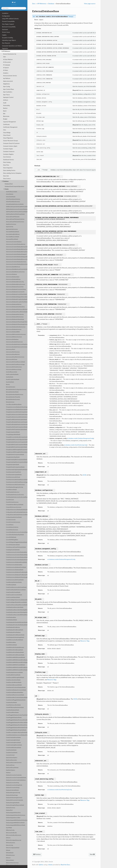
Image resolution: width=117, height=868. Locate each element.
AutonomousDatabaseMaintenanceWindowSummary (17, 309)
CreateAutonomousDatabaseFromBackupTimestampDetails (17, 575)
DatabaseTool (9, 810)
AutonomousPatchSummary (13, 352)
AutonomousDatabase (11, 274)
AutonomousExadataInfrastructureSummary (17, 347)
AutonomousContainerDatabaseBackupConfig (17, 249)
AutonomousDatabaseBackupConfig (15, 282)
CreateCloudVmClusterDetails (13, 592)
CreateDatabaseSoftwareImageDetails (15, 637)
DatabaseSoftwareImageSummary (14, 798)
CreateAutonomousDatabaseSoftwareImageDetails (17, 577)
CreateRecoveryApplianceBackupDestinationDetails (17, 733)
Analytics (6, 73)
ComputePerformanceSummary (14, 507)
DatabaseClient (9, 184)
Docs (34, 4)
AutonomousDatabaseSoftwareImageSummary (17, 324)
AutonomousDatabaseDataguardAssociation (17, 297)
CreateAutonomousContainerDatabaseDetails (17, 557)
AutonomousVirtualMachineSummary (15, 357)
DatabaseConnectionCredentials (14, 775)
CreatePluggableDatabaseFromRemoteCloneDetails (17, 725)
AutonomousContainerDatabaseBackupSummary (17, 252)
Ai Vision (6, 70)
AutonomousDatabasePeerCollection (15, 314)
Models (6, 189)
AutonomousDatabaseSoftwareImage (15, 319)
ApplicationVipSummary (12, 229)
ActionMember (10, 194)
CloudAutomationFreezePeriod (13, 472)
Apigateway (6, 84)
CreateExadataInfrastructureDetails (14, 673)
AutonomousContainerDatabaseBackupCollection (17, 247)
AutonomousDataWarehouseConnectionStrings (17, 269)
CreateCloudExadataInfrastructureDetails (16, 590)
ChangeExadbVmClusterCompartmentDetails (17, 445)
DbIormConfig (9, 845)
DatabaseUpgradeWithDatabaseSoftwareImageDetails (17, 820)
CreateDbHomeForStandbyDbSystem (15, 647)
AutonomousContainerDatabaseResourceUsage (17, 259)
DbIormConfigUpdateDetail (13, 848)
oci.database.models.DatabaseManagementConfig (61, 559)
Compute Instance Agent (10, 146)
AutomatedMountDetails (12, 239)
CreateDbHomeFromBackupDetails (14, 650)
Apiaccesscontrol (8, 81)
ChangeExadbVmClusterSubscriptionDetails (16, 447)
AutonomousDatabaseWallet (13, 332)
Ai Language (7, 65)
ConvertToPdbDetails (11, 537)
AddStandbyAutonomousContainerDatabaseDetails (17, 209)
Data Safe (6, 176)
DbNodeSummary (10, 855)
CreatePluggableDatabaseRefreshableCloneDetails (17, 728)
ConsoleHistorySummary (12, 530)
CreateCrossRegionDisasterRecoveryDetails (16, 602)
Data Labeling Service (9, 170)
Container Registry (8, 154)
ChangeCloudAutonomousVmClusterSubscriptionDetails (17, 417)
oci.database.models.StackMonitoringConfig (60, 790)
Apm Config (7, 87)
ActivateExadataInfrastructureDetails (15, 204)
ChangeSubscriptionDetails (13, 465)
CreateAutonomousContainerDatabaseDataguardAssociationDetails (17, 555)
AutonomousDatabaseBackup (13, 279)
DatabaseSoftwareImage (12, 795)
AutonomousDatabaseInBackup (14, 304)
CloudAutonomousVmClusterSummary (15, 485)
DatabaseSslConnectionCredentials (14, 800)
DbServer (8, 858)
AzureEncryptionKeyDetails (13, 379)
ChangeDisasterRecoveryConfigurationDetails (17, 440)
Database (5, 181)
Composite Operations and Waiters (12, 46)
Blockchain (6, 116)
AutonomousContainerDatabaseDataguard (16, 254)
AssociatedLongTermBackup (13, 234)
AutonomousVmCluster (12, 359)
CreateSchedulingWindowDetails (14, 745)
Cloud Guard (7, 135)
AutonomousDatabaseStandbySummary (16, 327)
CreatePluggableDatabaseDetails (14, 718)
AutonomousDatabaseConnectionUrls (15, 292)
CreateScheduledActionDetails (13, 738)
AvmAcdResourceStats (12, 372)
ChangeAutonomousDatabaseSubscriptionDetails (17, 410)
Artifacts (6, 100)
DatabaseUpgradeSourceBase (13, 818)
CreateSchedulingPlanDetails (13, 740)
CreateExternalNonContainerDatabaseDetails (17, 698)
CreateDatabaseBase (11, 617)
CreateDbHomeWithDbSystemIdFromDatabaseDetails (17, 662)
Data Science (7, 179)
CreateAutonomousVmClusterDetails (15, 580)
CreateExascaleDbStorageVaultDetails (15, 678)
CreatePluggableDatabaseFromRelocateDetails (17, 723)
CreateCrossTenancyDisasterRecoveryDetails (17, 605)
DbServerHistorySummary (12, 863)
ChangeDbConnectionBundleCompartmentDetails (17, 437)
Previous (37, 854)
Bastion (5, 108)
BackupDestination (11, 387)
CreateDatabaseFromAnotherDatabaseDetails (17, 625)
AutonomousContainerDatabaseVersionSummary (17, 264)
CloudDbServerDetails (11, 490)
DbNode (8, 850)
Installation (5, 13)
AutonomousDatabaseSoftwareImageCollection (17, 322)
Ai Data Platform (8, 60)
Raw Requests (6, 43)
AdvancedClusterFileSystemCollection (15, 219)
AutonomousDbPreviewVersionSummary (16, 334)
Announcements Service (10, 76)
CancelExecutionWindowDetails (14, 405)
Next (92, 854)
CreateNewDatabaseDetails (13, 710)
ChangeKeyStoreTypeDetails (13, 457)
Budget (5, 119)
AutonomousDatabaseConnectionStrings (16, 289)
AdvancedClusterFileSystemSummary (15, 222)
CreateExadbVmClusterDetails (13, 675)
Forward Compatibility (8, 21)
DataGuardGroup (10, 765)
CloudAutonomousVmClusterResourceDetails (17, 480)
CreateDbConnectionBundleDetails (15, 640)
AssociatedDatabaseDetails (13, 232)
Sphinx (41, 865)
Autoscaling (6, 105)
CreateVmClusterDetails (12, 753)
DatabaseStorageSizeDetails (13, 803)
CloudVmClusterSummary (12, 502)
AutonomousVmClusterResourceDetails (15, 362)
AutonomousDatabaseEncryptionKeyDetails (17, 299)
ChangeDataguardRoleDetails (13, 435)
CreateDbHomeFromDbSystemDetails (15, 655)
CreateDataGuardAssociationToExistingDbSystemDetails (17, 610)
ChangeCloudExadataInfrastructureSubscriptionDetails (17, 425)
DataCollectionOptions (12, 758)
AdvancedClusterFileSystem (13, 217)
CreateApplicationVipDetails (13, 550)
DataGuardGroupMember (12, 768)
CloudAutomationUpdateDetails (14, 475)
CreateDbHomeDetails (11, 645)
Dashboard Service (9, 160)
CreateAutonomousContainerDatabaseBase (16, 552)
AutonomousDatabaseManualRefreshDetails (17, 312)
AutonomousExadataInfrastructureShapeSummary (17, 344)
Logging (4, 35)
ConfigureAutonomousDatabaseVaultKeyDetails (17, 510)
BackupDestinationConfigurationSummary (16, 390)
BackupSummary (10, 402)
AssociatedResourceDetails (13, 237)
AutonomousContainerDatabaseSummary (16, 262)
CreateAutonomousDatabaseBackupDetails (16, 562)
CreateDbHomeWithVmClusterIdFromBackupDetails (17, 667)
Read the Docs (65, 865)
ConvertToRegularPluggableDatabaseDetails (17, 542)
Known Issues (6, 32)
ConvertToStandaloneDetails (13, 545)
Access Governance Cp (10, 54)
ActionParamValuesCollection (13, 199)
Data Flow (6, 165)
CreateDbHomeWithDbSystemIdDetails (15, 657)
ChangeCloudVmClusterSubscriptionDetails (16, 430)
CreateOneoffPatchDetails (12, 713)
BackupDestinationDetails (12, 392)
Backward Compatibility (9, 27)
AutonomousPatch (11, 349)
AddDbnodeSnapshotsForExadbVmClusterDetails (17, 207)
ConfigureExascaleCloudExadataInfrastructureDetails (17, 512)
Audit (5, 103)
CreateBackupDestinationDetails (14, 582)
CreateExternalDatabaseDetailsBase (15, 693)
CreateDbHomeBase (11, 642)
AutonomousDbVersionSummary (14, 337)
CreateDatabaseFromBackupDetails (15, 630)
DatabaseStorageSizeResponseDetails (15, 805)
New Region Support (8, 24)
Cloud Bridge (7, 133)
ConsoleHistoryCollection (12, 527)
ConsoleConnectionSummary (13, 522)
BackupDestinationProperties (13, 397)
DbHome (8, 838)
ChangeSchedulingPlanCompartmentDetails (17, 460)
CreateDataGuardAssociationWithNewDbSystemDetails (17, 615)
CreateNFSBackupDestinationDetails (15, 708)
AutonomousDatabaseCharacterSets (15, 287)
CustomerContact (10, 755)
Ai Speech (6, 68)
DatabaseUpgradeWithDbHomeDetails (15, 823)
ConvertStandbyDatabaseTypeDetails (15, 535)
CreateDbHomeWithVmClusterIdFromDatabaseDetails (17, 670)
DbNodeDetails (10, 853)
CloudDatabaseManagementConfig (14, 487)
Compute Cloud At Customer (11, 143)
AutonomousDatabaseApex (13, 277)
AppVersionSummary (11, 224)
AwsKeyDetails (10, 377)
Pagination (5, 48)
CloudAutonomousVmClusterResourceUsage (17, 482)
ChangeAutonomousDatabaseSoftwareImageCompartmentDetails (17, 407)
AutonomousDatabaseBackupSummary (16, 284)
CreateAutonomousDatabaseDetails (15, 570)
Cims (5, 130)
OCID (85, 475)
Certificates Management (10, 127)
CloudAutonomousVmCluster (13, 477)
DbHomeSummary (11, 843)
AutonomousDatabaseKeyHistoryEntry (15, 307)
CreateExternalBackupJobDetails (14, 685)
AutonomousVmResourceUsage (14, 370)
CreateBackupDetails (11, 585)
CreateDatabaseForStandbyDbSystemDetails (17, 622)
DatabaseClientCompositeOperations (14, 187)
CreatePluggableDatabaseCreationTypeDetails (17, 715)
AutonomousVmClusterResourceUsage (15, 365)
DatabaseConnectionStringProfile (14, 785)
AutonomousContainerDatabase (14, 242)
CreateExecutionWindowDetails (14, 682)
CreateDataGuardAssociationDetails (15, 607)
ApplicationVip (10, 227)
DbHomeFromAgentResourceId (14, 840)
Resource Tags (85, 641)
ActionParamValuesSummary (13, 202)
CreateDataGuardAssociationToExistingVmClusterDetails (17, 612)
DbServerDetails (10, 860)
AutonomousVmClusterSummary (14, 367)
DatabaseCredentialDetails (12, 790)
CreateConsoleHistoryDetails (13, 597)
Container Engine (8, 149)
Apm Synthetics (8, 92)
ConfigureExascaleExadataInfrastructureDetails (17, 515)
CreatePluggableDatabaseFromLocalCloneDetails (17, 720)
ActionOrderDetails (11, 197)
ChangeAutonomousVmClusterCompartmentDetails (17, 412)
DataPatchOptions (11, 770)
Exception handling (7, 38)
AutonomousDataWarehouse (13, 267)
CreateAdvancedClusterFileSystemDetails (16, 547)
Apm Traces (6, 95)
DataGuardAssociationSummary (14, 763)
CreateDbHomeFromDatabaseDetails (15, 652)
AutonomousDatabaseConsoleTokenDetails (16, 294)
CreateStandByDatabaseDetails (14, 748)
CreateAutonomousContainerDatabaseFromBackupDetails (17, 560)
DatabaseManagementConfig (13, 793)
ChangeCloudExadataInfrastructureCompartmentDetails (17, 422)
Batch (5, 111)
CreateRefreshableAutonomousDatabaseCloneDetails (17, 735)
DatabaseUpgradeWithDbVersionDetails (16, 825)
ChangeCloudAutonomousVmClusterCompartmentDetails (17, 415)
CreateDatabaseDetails (11, 620)
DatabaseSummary (11, 808)
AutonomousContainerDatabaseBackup (16, 244)
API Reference (5, 51)
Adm (5, 57)
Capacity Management (10, 122)
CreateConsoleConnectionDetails (14, 595)
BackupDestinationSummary (13, 400)
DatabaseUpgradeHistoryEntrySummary (16, 815)
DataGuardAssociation (11, 760)
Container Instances (9, 152)
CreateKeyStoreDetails (11, 703)
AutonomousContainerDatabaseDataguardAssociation (17, 257)
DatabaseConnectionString (13, 783)
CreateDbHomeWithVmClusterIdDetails (15, 665)
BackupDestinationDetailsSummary (15, 395)
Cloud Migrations (8, 138)
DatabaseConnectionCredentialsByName (16, 780)
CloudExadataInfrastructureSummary (15, 495)
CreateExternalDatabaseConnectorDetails (16, 690)
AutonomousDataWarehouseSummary (15, 272)
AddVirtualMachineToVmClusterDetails (15, 214)
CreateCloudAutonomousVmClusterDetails (16, 587)
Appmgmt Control (8, 97)
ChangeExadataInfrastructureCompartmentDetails (17, 442)
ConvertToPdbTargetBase (12, 540)
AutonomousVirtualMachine (13, 354)
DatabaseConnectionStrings (13, 788)
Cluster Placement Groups (11, 141)
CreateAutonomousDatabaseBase (14, 565)
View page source (90, 4)
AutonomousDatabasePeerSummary (15, 317)
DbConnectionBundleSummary (14, 835)
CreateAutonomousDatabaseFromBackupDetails (17, 572)
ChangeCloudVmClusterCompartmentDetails (17, 427)
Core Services (7, 157)
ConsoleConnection (11, 520)
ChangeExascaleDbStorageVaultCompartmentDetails (17, 450)
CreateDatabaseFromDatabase (13, 632)
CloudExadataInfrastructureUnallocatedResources (17, 497)
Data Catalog (7, 162)
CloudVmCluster (10, 500)
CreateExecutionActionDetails (13, 680)
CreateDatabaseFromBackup (13, 627)
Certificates (6, 124)
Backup (8, 385)
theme (50, 865)
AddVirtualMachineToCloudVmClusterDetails (17, 212)
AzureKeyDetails (10, 382)
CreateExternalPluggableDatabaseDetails (16, 700)
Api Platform (7, 78)
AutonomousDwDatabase (12, 339)
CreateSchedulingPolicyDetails (13, 743)
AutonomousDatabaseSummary (14, 329)
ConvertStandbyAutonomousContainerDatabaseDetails (17, 532)
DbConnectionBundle (11, 833)
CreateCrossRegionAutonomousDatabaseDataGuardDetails (17, 600)
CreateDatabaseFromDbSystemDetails (15, 635)
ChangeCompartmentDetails (13, 432)
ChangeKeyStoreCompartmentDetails (15, 455)
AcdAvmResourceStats (12, 192)
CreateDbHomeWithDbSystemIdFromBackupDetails (17, 660)
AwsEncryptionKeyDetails (12, 374)
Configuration (6, 16)
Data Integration (8, 168)
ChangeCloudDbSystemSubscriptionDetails (16, 420)
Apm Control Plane (9, 89)
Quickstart (5, 30)
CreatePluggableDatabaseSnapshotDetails (16, 730)
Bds (4, 114)
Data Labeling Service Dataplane (12, 173)
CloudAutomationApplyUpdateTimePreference (17, 470)
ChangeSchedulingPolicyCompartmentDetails (17, 462)
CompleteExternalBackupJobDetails (15, 505)
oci (14, 2)
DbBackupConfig (10, 830)
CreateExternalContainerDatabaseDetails (16, 688)
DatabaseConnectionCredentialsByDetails (16, 778)
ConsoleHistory (10, 525)
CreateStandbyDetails (11, 750)
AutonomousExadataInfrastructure (14, 342)
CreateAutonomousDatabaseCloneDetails (16, 567)
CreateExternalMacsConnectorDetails (15, 695)
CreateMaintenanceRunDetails (13, 705)
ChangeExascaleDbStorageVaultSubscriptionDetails (17, 452)
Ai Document (7, 62)
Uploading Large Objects (9, 40)
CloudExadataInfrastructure (13, 492)
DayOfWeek (9, 828)
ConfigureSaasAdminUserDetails (14, 517)
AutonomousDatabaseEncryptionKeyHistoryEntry (17, 302)
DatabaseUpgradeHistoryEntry (13, 813)
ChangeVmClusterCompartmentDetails (15, 467)
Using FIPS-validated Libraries (10, 19)
